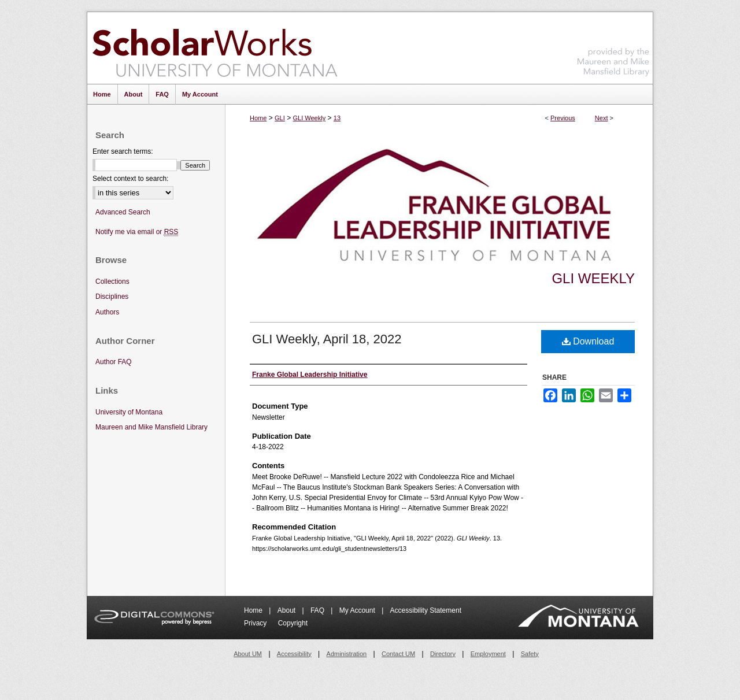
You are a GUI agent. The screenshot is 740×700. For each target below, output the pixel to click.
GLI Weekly (309, 118)
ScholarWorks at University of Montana (215, 48)
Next (602, 118)
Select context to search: (130, 179)
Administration (347, 654)
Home (258, 118)
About (288, 610)
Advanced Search (123, 212)
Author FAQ (114, 362)
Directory (443, 654)
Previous (563, 118)
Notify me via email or (137, 232)
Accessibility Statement (426, 610)
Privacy (256, 623)
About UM (248, 654)
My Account (358, 610)
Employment (488, 654)
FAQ (318, 610)
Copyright (293, 623)
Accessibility (294, 654)
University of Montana (129, 412)
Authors (107, 312)
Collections (112, 282)
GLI (280, 118)
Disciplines (112, 297)
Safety (530, 654)
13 (337, 118)
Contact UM (398, 654)
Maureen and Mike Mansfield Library (613, 46)
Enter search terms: (123, 151)
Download (588, 341)
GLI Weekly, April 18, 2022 (327, 339)
